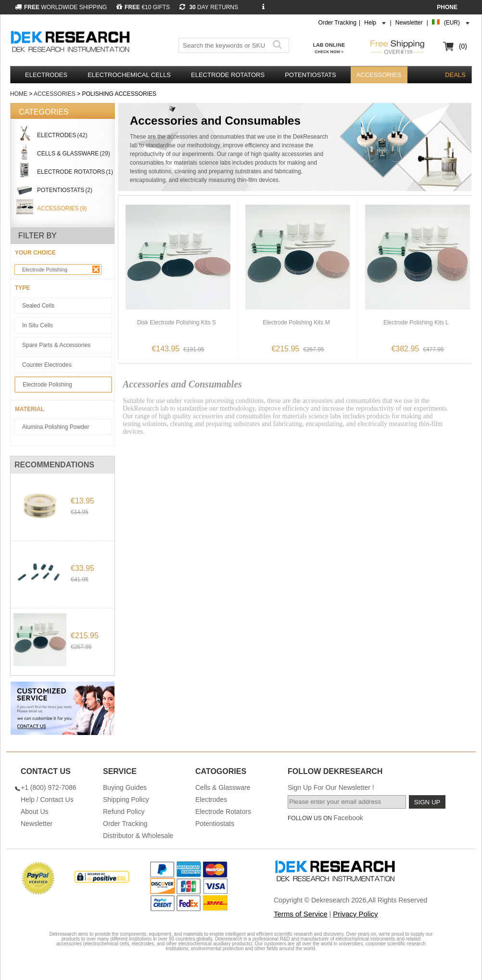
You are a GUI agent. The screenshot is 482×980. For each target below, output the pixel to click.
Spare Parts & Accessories (56, 345)
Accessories (379, 75)
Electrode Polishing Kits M (296, 322)
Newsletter (409, 23)
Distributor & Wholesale (138, 836)
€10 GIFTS (143, 7)
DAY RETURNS (209, 7)
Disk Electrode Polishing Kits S (177, 322)
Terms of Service (301, 914)
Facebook (348, 818)
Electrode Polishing (61, 269)
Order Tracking (337, 23)
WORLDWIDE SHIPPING (61, 7)
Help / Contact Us (47, 799)
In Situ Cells (38, 325)
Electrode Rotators (228, 75)
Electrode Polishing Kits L (416, 322)
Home (19, 94)
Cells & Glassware (223, 787)
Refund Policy (124, 812)
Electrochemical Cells (129, 75)
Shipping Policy (126, 799)
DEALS (455, 75)
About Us (35, 812)
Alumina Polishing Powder (56, 427)
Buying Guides (125, 787)
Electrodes (46, 75)
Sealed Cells (38, 306)
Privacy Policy (355, 914)
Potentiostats (310, 75)
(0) (463, 46)
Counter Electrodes (47, 365)
